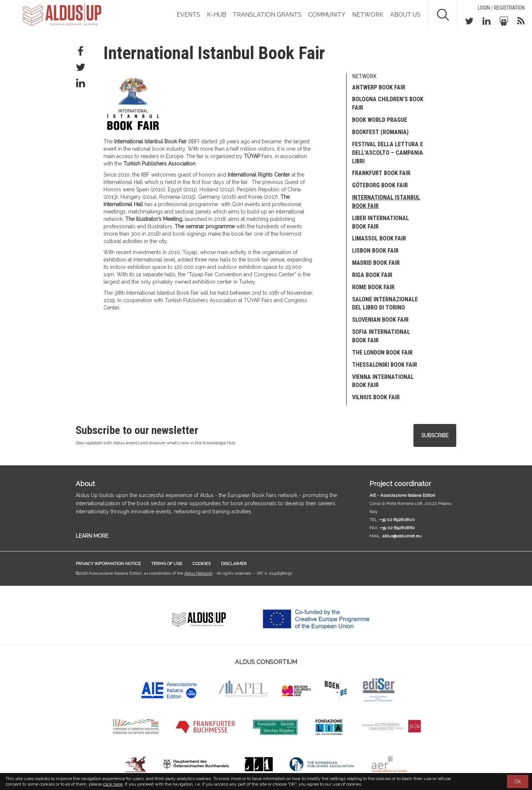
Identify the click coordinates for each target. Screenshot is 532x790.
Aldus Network (198, 573)
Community (327, 15)
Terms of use (167, 564)
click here (113, 784)
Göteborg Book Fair (380, 185)
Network (368, 15)
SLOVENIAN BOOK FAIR (380, 320)
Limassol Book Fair (379, 238)
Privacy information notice (108, 564)
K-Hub (216, 15)
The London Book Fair (382, 353)
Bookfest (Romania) (380, 132)
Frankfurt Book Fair (381, 173)
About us (405, 15)
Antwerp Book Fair (379, 87)
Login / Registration (501, 8)
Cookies (202, 564)
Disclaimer (234, 564)
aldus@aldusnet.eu (402, 536)
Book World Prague (380, 120)
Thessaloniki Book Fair (385, 365)
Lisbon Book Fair (375, 251)
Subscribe (435, 435)
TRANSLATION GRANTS (267, 15)
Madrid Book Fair (376, 263)
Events (188, 15)
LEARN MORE (92, 536)
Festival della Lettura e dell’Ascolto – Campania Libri (388, 153)
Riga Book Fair (372, 275)
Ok (518, 782)
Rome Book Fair (373, 287)
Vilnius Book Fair (376, 397)
